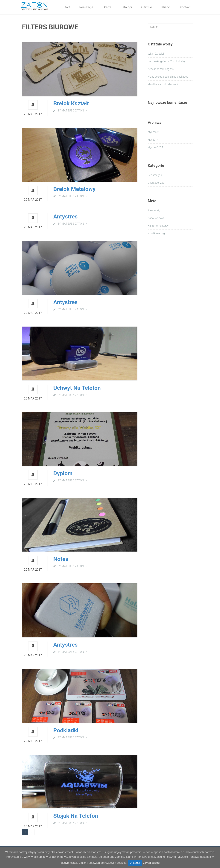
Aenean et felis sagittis (161, 69)
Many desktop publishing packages (168, 77)
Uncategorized (156, 183)
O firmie (147, 7)
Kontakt (185, 7)
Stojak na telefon (76, 816)
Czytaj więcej (151, 863)
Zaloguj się (154, 210)
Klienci (166, 7)
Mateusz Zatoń (73, 111)
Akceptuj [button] (135, 863)
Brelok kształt (71, 103)
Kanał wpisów (156, 218)
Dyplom (63, 473)
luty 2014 (153, 140)
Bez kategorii (155, 175)
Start (67, 7)
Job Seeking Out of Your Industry (167, 61)
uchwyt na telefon (77, 388)
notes (61, 559)
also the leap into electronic (163, 84)
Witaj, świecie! (156, 54)
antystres (66, 645)
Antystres (66, 216)
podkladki (66, 730)
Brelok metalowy (74, 189)
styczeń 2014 (155, 147)
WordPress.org (156, 233)
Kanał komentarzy (158, 226)
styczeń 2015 (155, 132)
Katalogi (126, 7)
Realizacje (86, 7)
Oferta (107, 7)
